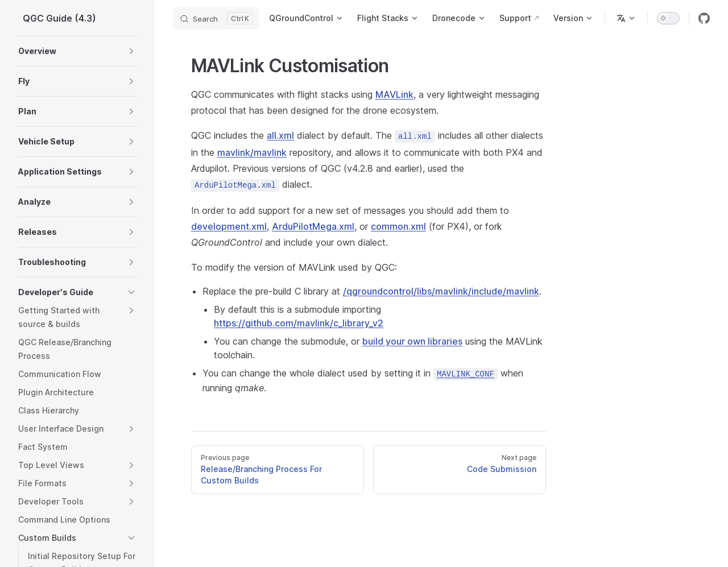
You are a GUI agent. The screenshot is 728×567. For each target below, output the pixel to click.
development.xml (229, 226)
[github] (704, 18)
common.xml (398, 226)
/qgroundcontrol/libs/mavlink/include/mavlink (441, 291)
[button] (131, 51)
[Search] (216, 18)
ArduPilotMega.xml (313, 226)
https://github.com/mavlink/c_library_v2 (299, 323)
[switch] (668, 18)
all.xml (280, 135)
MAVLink (394, 94)
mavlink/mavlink (252, 152)
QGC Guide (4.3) (59, 18)
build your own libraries (412, 341)
